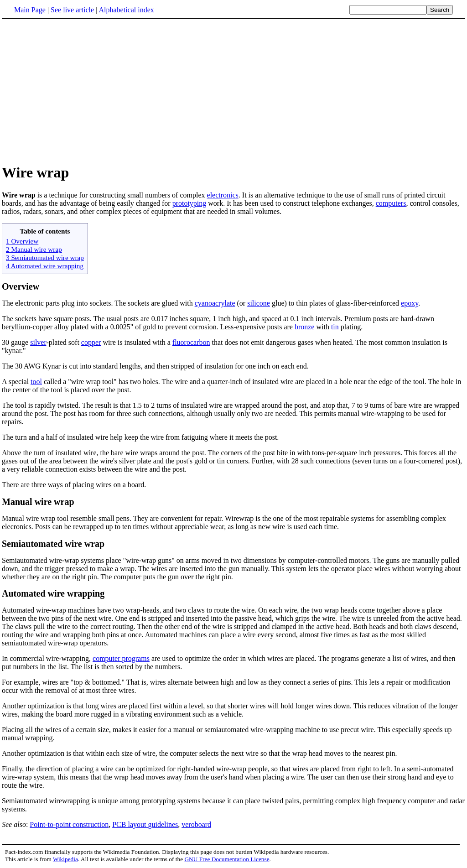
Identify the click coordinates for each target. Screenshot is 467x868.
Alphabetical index (126, 10)
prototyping (189, 203)
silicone (259, 303)
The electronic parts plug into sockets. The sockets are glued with (98, 303)
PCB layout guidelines (145, 824)
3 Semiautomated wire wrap (45, 257)
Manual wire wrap (38, 502)
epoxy (410, 303)
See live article (72, 10)
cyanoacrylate (215, 303)
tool (36, 382)
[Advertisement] (78, 91)
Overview (21, 286)
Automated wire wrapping (53, 593)
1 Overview (22, 241)
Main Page (30, 10)
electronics (223, 195)
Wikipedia (65, 859)
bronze (305, 327)
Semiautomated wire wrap (53, 544)
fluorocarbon (191, 342)
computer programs (121, 658)
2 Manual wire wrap (34, 249)
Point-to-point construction (69, 824)
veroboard (196, 824)
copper (91, 342)
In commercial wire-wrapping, (47, 658)
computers (391, 203)
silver (38, 342)
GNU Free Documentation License (227, 859)
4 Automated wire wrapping (45, 266)
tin (335, 327)
